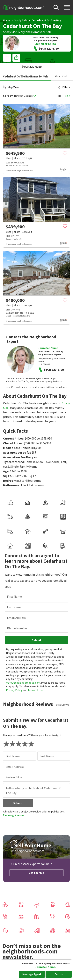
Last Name (14, 598)
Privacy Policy (14, 681)
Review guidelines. (14, 806)
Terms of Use (36, 681)
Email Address (16, 609)
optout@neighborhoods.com (23, 674)
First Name (14, 588)
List (67, 87)
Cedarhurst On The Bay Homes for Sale (26, 68)
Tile (59, 87)
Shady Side (21, 20)
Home (7, 20)
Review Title (14, 768)
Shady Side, (10, 32)
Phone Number (17, 619)
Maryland (24, 32)
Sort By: (8, 87)
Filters (64, 78)
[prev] (7, 117)
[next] (66, 117)
